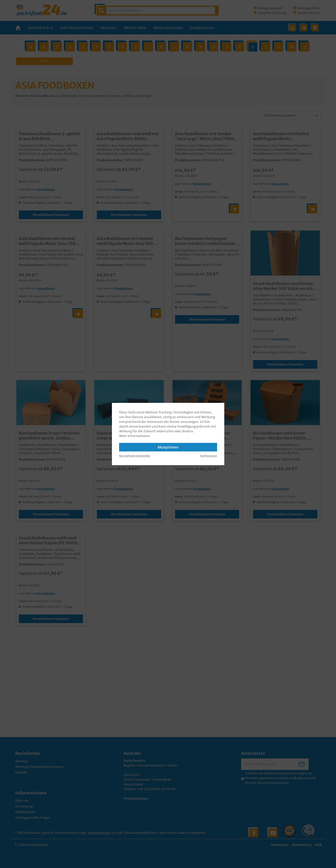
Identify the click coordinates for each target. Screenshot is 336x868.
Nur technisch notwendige (135, 456)
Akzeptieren (168, 447)
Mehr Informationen (135, 436)
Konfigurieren (209, 456)
